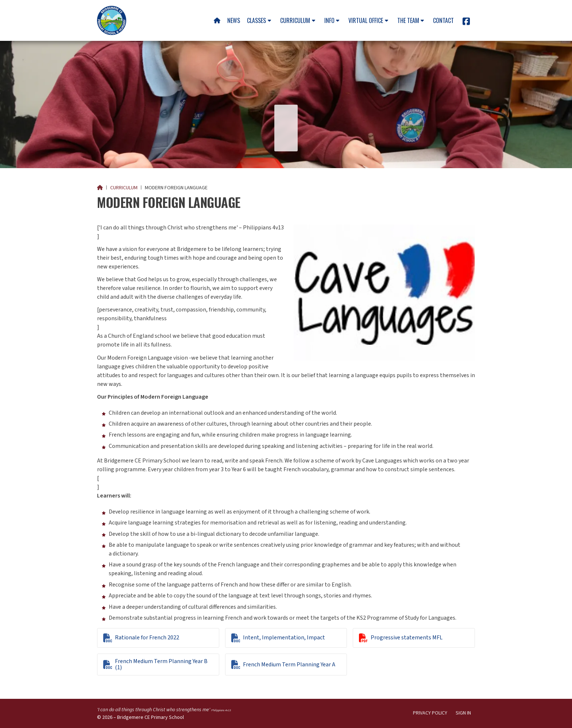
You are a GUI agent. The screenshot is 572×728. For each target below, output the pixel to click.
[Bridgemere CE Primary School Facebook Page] (466, 23)
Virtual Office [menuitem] (366, 20)
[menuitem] (217, 20)
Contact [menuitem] (443, 20)
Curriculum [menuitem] (295, 20)
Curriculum (124, 188)
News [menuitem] (234, 20)
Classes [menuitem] (256, 20)
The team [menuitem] (408, 20)
